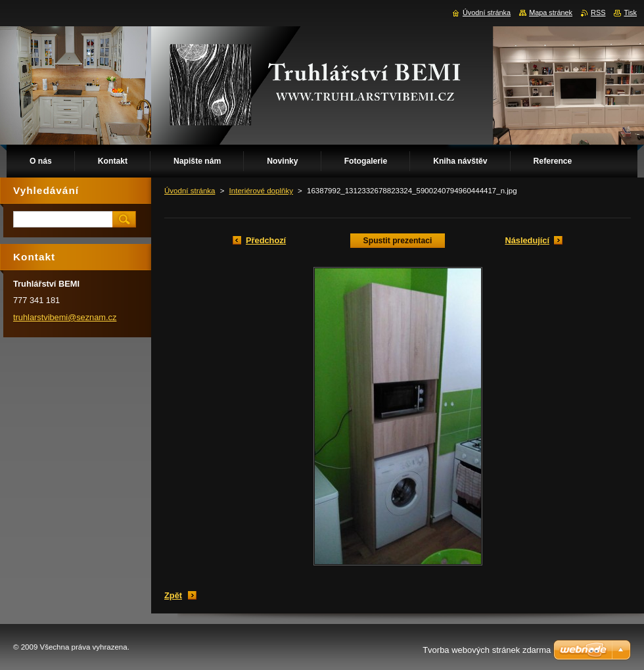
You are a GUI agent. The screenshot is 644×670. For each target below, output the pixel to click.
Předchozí (266, 240)
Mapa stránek (551, 12)
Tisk (630, 12)
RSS (598, 12)
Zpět (173, 595)
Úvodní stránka (190, 191)
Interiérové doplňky (261, 191)
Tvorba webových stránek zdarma (487, 650)
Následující (527, 240)
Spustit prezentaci (398, 241)
